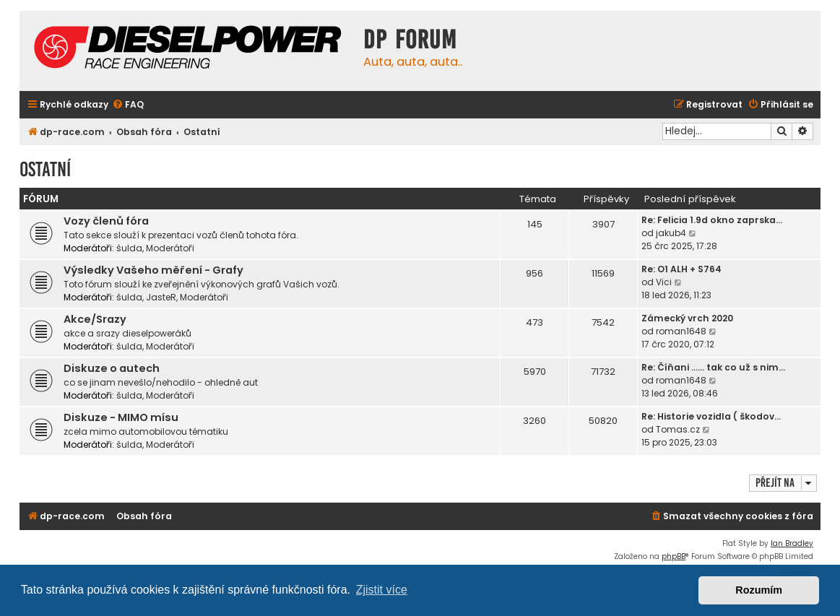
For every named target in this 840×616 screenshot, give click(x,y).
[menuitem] (128, 105)
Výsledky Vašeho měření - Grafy (153, 270)
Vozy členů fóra (106, 221)
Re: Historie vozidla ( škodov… (711, 416)
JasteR (161, 297)
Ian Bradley (792, 543)
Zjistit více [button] (382, 590)
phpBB (674, 556)
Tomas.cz (678, 429)
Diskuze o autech (112, 368)
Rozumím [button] (759, 590)
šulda (129, 248)
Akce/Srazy (95, 319)
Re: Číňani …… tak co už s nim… (713, 367)
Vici (664, 282)
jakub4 (671, 233)
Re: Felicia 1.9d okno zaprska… (712, 220)
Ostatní (45, 169)
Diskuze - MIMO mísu (121, 417)
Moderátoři (170, 248)
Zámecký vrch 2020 (687, 318)
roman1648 (681, 331)
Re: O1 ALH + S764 (681, 269)
